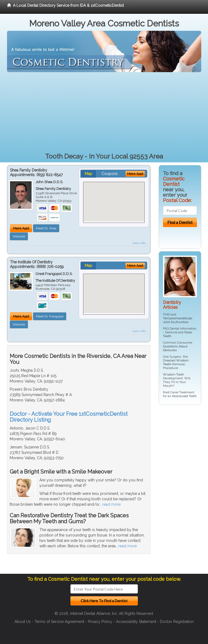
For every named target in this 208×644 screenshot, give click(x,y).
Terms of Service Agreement (59, 622)
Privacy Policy (100, 622)
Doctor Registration (177, 622)
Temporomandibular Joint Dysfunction (178, 320)
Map (88, 174)
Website (19, 236)
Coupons (110, 174)
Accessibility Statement (136, 622)
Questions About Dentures (175, 348)
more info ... (140, 243)
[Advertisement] (104, 113)
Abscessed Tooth (184, 396)
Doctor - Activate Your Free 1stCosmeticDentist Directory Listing (69, 417)
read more (111, 504)
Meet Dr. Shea (46, 228)
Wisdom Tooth (173, 374)
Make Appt (21, 228)
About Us (23, 622)
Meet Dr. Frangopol (50, 316)
